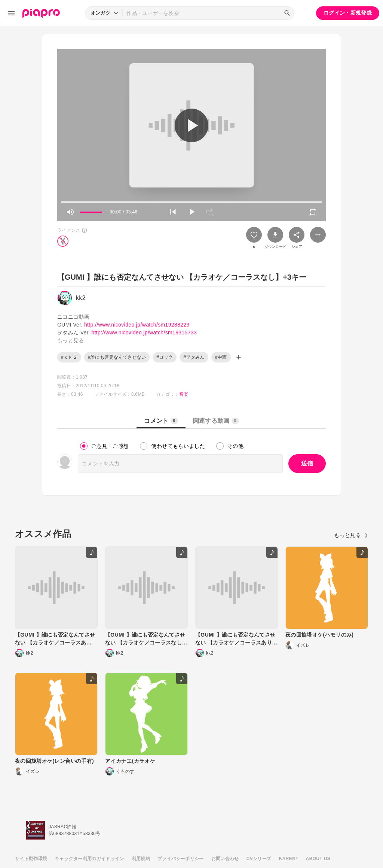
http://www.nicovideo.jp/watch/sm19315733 (144, 333)
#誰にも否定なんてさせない (117, 357)
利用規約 (141, 859)
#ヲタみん (194, 357)
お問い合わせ (225, 859)
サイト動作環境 (31, 859)
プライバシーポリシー (181, 859)
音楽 (184, 394)
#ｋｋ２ (69, 357)
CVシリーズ (259, 859)
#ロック (165, 357)
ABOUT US (318, 859)
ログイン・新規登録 (348, 13)
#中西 (221, 357)
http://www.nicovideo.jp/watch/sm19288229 (137, 325)
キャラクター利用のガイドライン (89, 859)
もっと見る (351, 535)
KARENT (289, 859)
